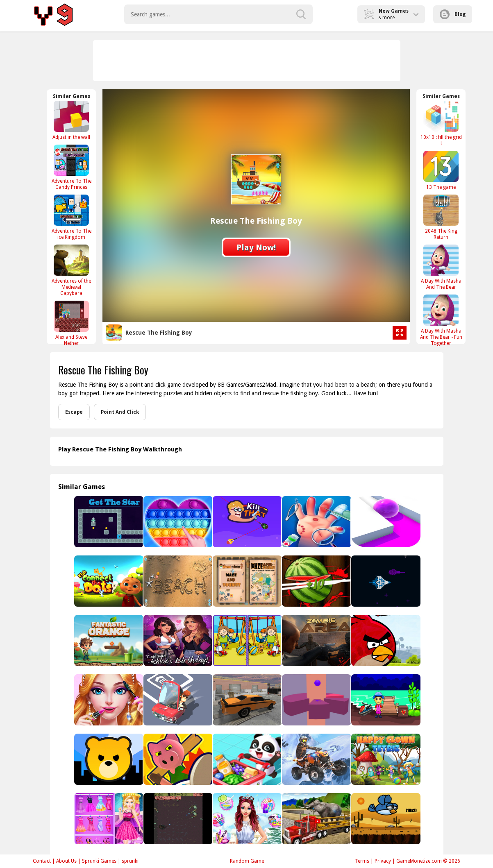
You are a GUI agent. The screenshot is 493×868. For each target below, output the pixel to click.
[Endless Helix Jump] (316, 700)
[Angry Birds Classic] (385, 640)
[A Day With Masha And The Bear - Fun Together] (441, 320)
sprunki (130, 861)
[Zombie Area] (316, 640)
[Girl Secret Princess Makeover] (246, 819)
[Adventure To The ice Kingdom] (71, 217)
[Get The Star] (108, 522)
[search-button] (301, 14)
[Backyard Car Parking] (246, 700)
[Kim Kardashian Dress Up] (177, 640)
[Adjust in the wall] (71, 120)
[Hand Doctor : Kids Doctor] (316, 522)
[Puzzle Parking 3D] (177, 700)
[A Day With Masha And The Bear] (441, 267)
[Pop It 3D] (177, 522)
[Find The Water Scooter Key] (385, 700)
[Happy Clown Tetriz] (385, 759)
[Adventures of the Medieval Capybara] (71, 270)
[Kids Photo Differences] (246, 640)
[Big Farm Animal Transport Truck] (316, 819)
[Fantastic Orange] (108, 640)
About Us (66, 861)
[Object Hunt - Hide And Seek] (177, 759)
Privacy (383, 861)
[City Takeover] (108, 759)
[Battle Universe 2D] (385, 581)
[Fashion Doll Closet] (108, 819)
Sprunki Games (99, 861)
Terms (362, 861)
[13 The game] (441, 170)
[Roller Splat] (385, 522)
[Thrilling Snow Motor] (316, 759)
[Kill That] (246, 522)
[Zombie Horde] (177, 819)
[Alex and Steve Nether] (71, 323)
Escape (74, 412)
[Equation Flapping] (385, 819)
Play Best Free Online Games (55, 14)
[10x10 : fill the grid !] (441, 123)
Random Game (247, 861)
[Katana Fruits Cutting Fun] (316, 581)
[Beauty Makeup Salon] (108, 700)
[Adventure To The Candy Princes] (71, 167)
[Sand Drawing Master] (177, 581)
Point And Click (120, 412)
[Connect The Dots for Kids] (108, 581)
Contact (42, 861)
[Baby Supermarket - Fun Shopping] (246, 759)
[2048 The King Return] (441, 217)
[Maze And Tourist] (246, 581)
